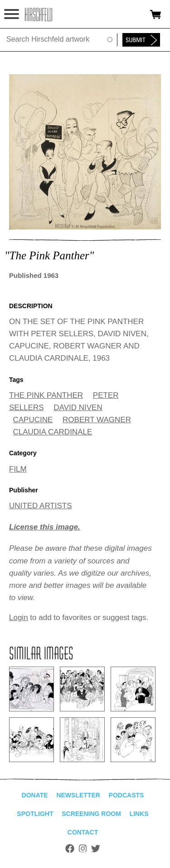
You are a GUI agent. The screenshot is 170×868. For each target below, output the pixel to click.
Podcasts (126, 795)
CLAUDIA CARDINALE (53, 432)
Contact (83, 832)
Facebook (70, 849)
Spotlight (35, 814)
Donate (35, 795)
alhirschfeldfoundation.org (39, 14)
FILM (18, 469)
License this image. (45, 527)
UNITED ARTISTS (41, 506)
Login (19, 618)
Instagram (83, 849)
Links (139, 814)
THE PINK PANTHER (46, 395)
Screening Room (91, 814)
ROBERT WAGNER (97, 420)
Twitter (96, 849)
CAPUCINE (33, 420)
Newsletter (78, 795)
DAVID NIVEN (78, 408)
